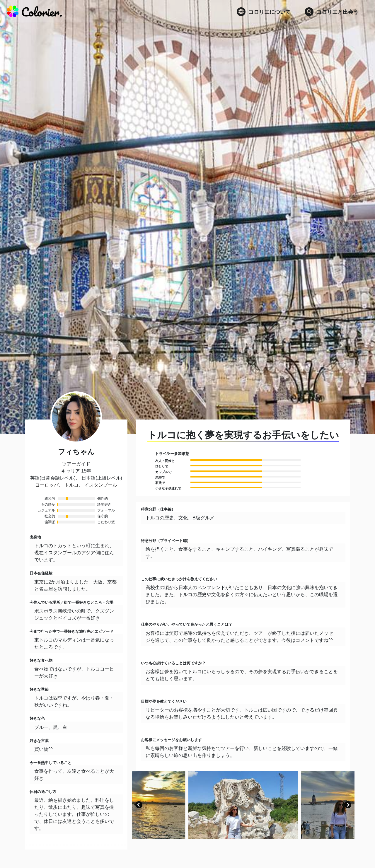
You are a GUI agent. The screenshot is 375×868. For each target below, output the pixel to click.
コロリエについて (264, 12)
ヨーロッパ (47, 485)
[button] (139, 805)
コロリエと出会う (332, 12)
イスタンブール (101, 485)
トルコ (71, 485)
